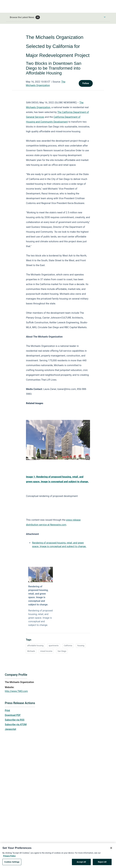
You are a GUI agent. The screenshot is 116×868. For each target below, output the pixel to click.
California (68, 646)
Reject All (102, 863)
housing (81, 646)
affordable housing (35, 646)
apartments (54, 646)
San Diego (62, 651)
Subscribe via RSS (15, 720)
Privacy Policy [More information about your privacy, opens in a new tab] (9, 857)
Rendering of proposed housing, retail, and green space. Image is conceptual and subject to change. (38, 596)
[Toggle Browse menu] (105, 17)
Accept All (81, 863)
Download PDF (13, 715)
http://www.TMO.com (16, 691)
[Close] (111, 849)
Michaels (31, 651)
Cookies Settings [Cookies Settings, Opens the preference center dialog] (12, 863)
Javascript (10, 729)
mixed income (46, 651)
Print (7, 710)
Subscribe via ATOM (16, 724)
